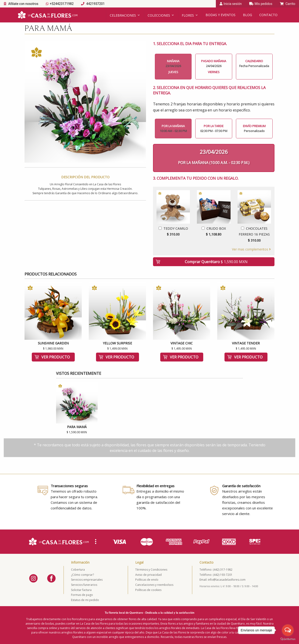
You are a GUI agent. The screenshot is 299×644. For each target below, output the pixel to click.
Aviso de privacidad (148, 575)
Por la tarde (214, 128)
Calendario (254, 63)
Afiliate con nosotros (21, 4)
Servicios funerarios (84, 585)
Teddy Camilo (173, 232)
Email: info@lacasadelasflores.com (222, 580)
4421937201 (93, 4)
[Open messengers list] (288, 630)
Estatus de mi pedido (85, 600)
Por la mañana (173, 128)
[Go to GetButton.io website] (288, 639)
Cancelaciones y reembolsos (154, 585)
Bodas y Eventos (221, 15)
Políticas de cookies (148, 590)
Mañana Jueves (173, 66)
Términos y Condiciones (151, 570)
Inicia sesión (231, 4)
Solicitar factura (81, 590)
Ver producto (56, 357)
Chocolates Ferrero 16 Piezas (254, 235)
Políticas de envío (147, 580)
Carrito (288, 4)
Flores (188, 15)
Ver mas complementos (251, 249)
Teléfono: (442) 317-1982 (216, 570)
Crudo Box (214, 232)
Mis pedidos (261, 4)
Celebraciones (123, 15)
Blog (247, 15)
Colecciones (159, 15)
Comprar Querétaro (216, 262)
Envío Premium (254, 128)
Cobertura (78, 570)
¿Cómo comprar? (82, 575)
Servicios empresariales (87, 580)
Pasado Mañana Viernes (214, 66)
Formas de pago (82, 595)
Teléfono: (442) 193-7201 (216, 575)
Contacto (268, 15)
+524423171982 (60, 4)
